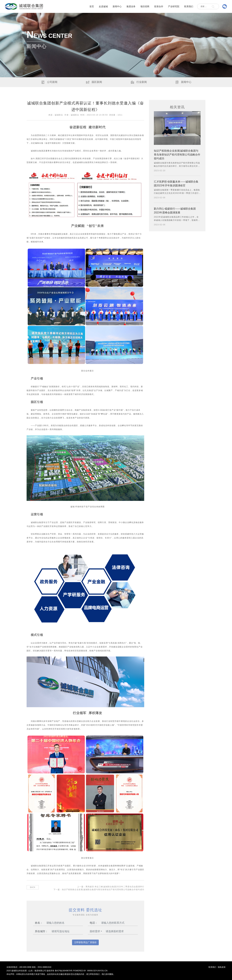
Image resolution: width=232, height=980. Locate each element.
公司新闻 (49, 82)
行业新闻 (138, 82)
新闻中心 (117, 6)
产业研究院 (174, 6)
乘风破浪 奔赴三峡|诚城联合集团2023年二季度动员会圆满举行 (115, 887)
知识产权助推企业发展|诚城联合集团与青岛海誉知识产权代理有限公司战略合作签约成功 (103, 890)
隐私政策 (222, 967)
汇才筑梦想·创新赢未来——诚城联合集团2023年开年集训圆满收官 (176, 184)
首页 (92, 6)
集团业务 (131, 6)
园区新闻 (94, 82)
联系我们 (189, 6)
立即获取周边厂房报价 (85, 942)
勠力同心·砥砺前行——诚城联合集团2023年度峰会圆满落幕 (175, 211)
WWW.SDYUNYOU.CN (97, 971)
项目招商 (145, 6)
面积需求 (95, 931)
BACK (33, 887)
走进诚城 (103, 6)
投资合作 (159, 6)
